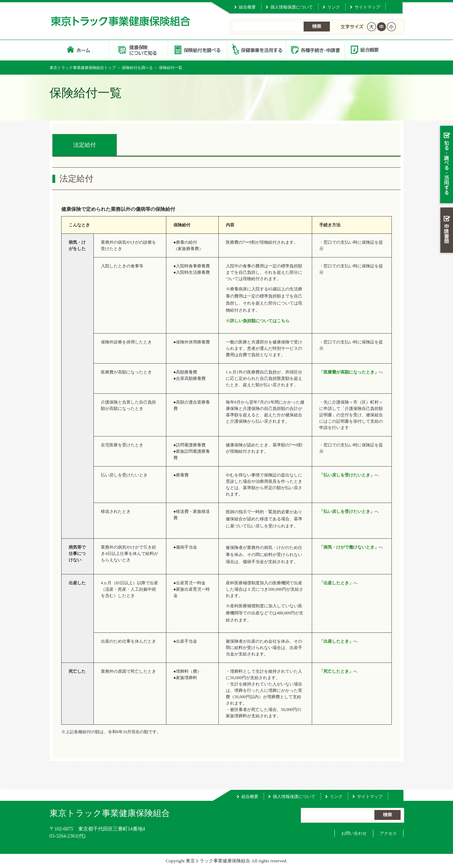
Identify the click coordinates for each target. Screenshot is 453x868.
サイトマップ (367, 7)
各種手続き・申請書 (315, 49)
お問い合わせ (354, 833)
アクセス (388, 833)
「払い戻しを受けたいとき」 (347, 475)
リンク (334, 7)
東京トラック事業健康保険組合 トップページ (79, 49)
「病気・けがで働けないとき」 (349, 547)
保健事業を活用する (256, 49)
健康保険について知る (138, 49)
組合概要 (247, 7)
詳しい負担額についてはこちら (260, 321)
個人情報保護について (292, 7)
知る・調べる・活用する (446, 165)
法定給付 (85, 145)
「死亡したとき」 (336, 671)
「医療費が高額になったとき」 (349, 372)
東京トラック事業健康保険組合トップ (83, 68)
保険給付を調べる (197, 49)
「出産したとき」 (336, 583)
